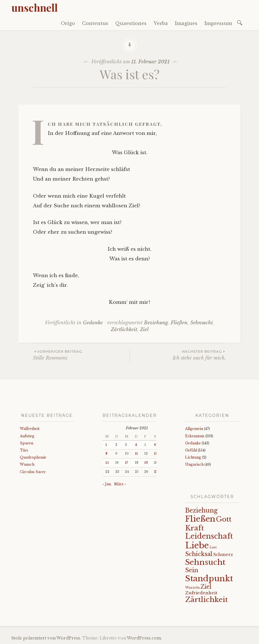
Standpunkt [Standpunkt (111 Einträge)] (209, 579)
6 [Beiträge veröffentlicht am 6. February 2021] (155, 445)
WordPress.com (144, 638)
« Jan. (107, 484)
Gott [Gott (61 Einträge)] (224, 519)
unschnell (35, 7)
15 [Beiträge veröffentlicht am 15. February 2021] (107, 463)
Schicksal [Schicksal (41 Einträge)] (199, 554)
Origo (68, 23)
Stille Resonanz (81, 355)
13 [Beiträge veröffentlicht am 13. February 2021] (156, 454)
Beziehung (156, 323)
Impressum (218, 23)
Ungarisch (194, 464)
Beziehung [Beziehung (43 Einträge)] (201, 511)
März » (120, 484)
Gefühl (191, 450)
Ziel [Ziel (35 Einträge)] (206, 587)
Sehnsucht (201, 323)
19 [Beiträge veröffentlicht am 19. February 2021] (146, 463)
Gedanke (93, 323)
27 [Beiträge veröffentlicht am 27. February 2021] (156, 472)
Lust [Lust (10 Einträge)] (213, 547)
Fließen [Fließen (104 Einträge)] (200, 519)
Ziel (144, 330)
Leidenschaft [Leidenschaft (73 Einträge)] (209, 536)
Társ (24, 450)
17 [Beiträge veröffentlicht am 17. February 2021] (126, 463)
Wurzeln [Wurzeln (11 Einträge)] (192, 587)
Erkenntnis (195, 436)
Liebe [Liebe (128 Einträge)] (197, 545)
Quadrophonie (33, 457)
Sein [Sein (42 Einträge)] (192, 570)
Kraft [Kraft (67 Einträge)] (195, 528)
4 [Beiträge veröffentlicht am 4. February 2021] (136, 445)
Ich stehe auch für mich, (178, 355)
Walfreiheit (30, 429)
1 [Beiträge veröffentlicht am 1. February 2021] (106, 445)
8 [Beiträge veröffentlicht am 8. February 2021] (106, 454)
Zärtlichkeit (124, 330)
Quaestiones (131, 23)
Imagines (186, 23)
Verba (161, 23)
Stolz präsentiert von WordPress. (46, 638)
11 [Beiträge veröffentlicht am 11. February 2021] (136, 454)
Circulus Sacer (33, 472)
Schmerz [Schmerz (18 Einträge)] (223, 555)
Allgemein (194, 429)
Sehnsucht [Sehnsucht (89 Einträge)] (205, 562)
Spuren (27, 443)
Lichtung (193, 457)
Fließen (179, 323)
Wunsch (27, 464)
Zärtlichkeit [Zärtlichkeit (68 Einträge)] (206, 600)
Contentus (95, 23)
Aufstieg (27, 436)
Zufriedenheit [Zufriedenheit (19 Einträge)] (201, 593)
